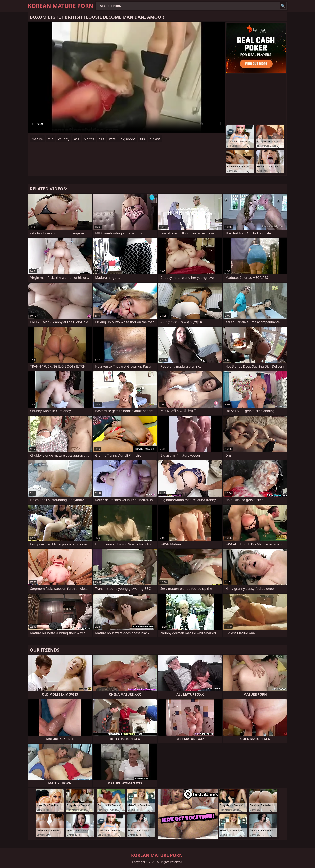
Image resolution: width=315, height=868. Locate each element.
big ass (155, 139)
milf (51, 139)
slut (102, 139)
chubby (64, 139)
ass (77, 139)
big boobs (128, 139)
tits (143, 139)
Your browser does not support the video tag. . (127, 78)
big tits (89, 139)
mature (37, 139)
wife (112, 139)
